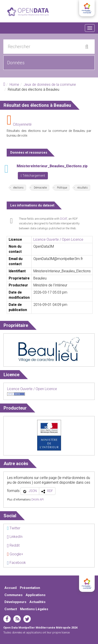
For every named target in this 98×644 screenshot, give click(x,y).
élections (18, 188)
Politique (62, 188)
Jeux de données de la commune (50, 85)
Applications (36, 595)
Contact (11, 609)
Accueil (11, 588)
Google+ (15, 554)
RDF (50, 491)
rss (17, 619)
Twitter (14, 528)
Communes (13, 595)
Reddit (13, 545)
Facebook (16, 563)
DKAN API (38, 499)
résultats (83, 188)
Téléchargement (33, 176)
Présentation (30, 588)
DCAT (64, 219)
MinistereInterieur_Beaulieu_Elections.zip (52, 166)
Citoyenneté (22, 124)
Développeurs (15, 602)
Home (14, 85)
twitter (27, 619)
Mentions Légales (34, 609)
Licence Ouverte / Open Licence (58, 239)
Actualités (37, 602)
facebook (7, 619)
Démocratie (40, 188)
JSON (33, 491)
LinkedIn (15, 537)
